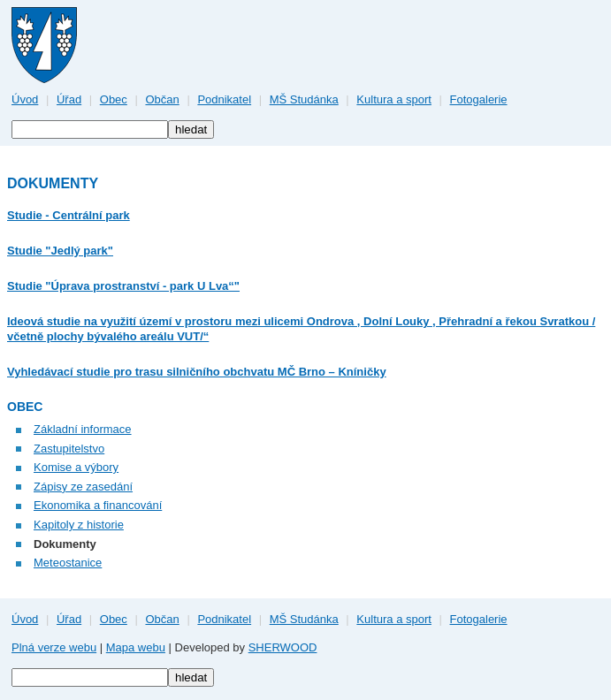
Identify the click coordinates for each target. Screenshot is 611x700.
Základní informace (83, 429)
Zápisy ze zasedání (83, 487)
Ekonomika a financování (98, 505)
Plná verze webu (54, 647)
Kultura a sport (394, 99)
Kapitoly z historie (79, 525)
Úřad (69, 99)
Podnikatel (224, 99)
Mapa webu (136, 647)
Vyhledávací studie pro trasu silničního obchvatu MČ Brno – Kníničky (197, 372)
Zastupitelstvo (69, 449)
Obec (114, 99)
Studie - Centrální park (69, 215)
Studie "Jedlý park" (60, 251)
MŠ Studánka (304, 99)
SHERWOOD (283, 647)
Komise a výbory (76, 467)
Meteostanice (68, 563)
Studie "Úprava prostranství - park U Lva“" (123, 286)
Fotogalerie (479, 99)
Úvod (25, 99)
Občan (162, 99)
